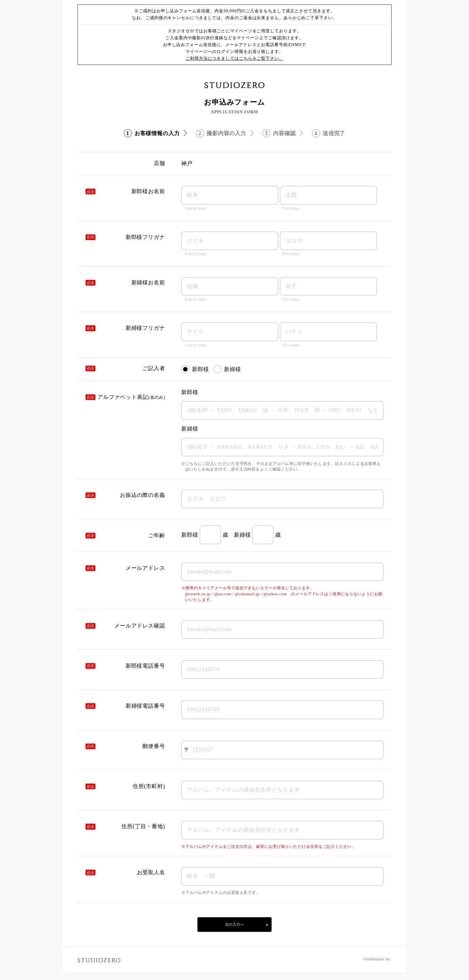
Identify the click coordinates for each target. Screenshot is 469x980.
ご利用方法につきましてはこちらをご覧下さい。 (234, 58)
